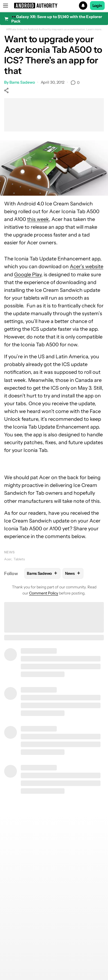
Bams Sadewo (22, 82)
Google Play (28, 275)
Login (97, 6)
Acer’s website (87, 267)
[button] (54, 6)
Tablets (19, 559)
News (9, 552)
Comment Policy (44, 593)
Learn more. (94, 29)
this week (38, 219)
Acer (8, 559)
